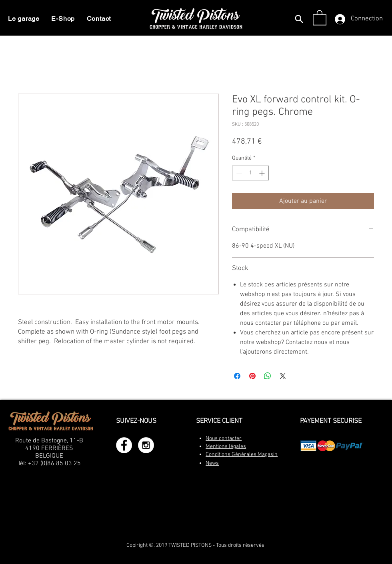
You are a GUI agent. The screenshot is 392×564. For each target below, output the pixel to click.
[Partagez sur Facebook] (237, 376)
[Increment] (263, 173)
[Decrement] (238, 173)
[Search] (299, 19)
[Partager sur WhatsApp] (268, 376)
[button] (320, 17)
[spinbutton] (250, 173)
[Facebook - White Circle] (124, 445)
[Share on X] (283, 376)
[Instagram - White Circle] (146, 445)
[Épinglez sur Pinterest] (252, 376)
